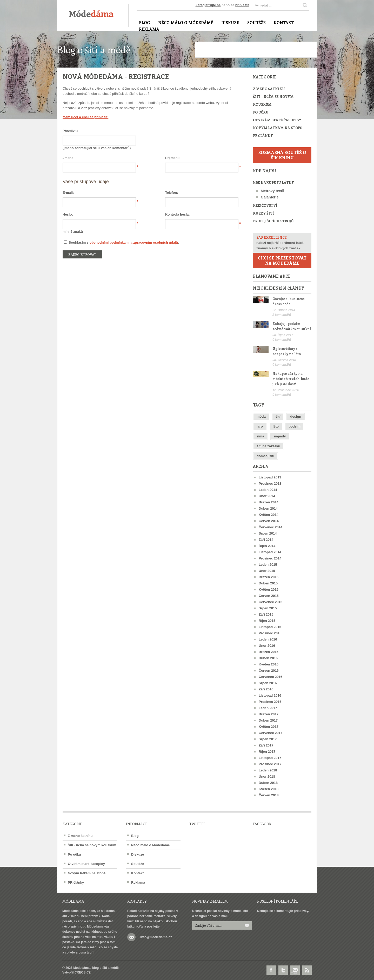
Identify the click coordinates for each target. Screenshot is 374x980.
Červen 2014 (269, 521)
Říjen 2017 (267, 752)
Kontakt (137, 873)
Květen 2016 (269, 664)
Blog (135, 836)
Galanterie (270, 197)
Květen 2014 (269, 515)
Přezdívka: (71, 131)
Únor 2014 (267, 496)
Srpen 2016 (268, 683)
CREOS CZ (83, 972)
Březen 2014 (269, 502)
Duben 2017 (268, 720)
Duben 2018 (268, 783)
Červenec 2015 (271, 602)
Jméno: (69, 158)
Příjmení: (172, 158)
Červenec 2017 (271, 733)
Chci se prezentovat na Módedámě (282, 260)
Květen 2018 (269, 789)
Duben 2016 (268, 658)
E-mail (295, 970)
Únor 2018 (267, 776)
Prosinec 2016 (270, 702)
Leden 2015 (268, 565)
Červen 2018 (269, 795)
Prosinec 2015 (270, 633)
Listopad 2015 (270, 627)
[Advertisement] (256, 50)
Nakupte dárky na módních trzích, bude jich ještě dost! (291, 379)
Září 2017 (266, 745)
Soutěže (138, 864)
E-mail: (68, 193)
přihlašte (242, 5)
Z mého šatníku (269, 89)
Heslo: (68, 214)
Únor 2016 (267, 646)
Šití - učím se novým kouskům (273, 100)
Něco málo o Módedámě (151, 845)
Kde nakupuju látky (273, 182)
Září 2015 (266, 614)
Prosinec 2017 (270, 764)
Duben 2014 (268, 508)
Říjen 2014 (267, 546)
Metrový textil (272, 191)
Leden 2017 (268, 708)
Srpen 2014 (268, 533)
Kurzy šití (263, 213)
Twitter (283, 970)
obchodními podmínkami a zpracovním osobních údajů (134, 242)
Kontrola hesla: (178, 214)
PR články (263, 135)
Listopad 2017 (270, 758)
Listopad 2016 (270, 695)
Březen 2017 (269, 714)
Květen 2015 (269, 589)
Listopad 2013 (270, 477)
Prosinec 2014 (270, 558)
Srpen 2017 (268, 739)
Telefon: (172, 193)
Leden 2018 (268, 770)
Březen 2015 (269, 577)
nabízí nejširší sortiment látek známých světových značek (282, 242)
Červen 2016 (269, 671)
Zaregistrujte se (208, 5)
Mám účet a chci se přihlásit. (85, 117)
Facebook (271, 970)
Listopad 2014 (270, 552)
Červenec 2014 (271, 527)
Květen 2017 (269, 727)
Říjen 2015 (267, 621)
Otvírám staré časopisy (277, 120)
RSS (307, 970)
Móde (91, 14)
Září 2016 (266, 689)
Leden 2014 (268, 490)
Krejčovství (265, 205)
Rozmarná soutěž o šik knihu (282, 155)
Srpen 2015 (268, 608)
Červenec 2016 (271, 677)
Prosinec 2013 (270, 484)
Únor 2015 (267, 571)
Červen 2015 (269, 596)
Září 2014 (266, 540)
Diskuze (138, 854)
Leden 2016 (268, 639)
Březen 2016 (269, 652)
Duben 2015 (268, 583)
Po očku (261, 112)
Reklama (138, 882)
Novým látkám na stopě (278, 128)
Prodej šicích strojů (273, 221)
